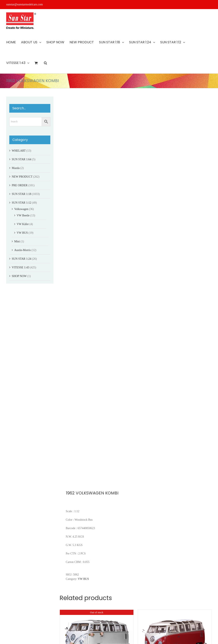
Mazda (16, 168)
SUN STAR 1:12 (22, 203)
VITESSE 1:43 (20, 267)
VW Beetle (23, 215)
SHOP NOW (19, 276)
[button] (45, 63)
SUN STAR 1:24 (22, 259)
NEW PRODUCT (22, 177)
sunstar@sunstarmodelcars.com (24, 4)
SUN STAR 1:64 (22, 159)
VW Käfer (23, 224)
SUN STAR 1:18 (22, 194)
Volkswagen (21, 209)
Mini (17, 241)
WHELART (19, 151)
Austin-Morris (22, 250)
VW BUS (83, 579)
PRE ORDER (20, 185)
